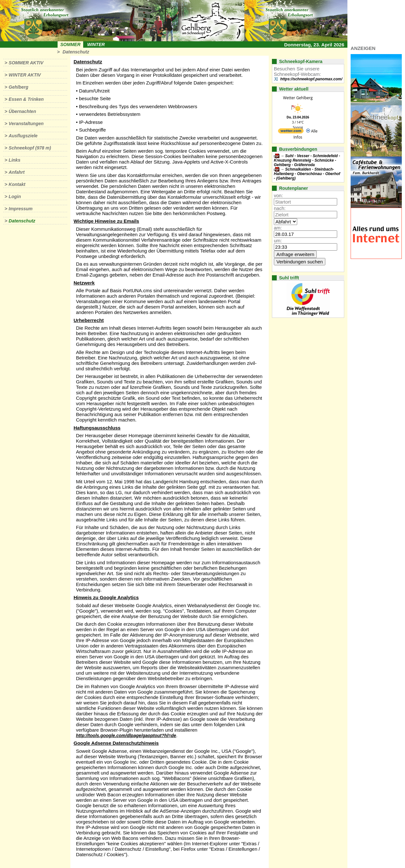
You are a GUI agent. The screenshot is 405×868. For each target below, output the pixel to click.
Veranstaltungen (26, 124)
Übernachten (22, 111)
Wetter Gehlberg (298, 98)
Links (15, 160)
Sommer (71, 44)
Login (15, 197)
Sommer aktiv (26, 63)
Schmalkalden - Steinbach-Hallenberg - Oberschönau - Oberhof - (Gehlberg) (307, 174)
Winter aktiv (25, 75)
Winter (96, 44)
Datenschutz (76, 52)
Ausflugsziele (23, 136)
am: (278, 228)
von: (278, 195)
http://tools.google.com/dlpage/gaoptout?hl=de (126, 735)
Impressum (21, 209)
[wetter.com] (291, 132)
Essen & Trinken (26, 99)
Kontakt (17, 184)
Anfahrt (17, 172)
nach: (280, 208)
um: (278, 241)
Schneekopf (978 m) (30, 148)
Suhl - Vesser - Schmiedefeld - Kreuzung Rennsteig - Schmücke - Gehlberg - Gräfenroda (307, 160)
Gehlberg (18, 87)
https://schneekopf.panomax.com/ (311, 79)
